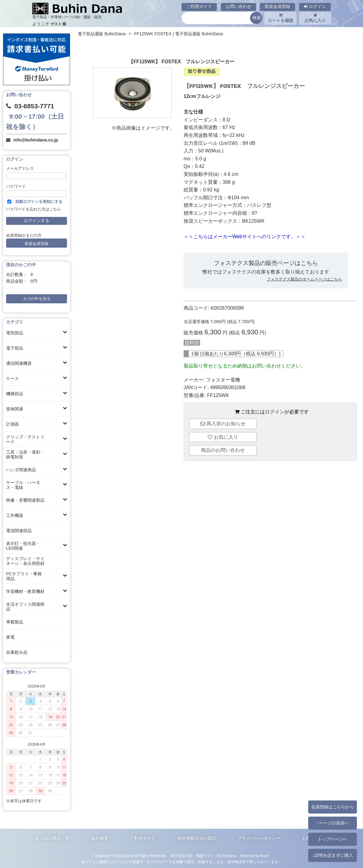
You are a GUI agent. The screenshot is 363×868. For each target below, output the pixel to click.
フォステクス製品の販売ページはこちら (266, 263)
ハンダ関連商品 (21, 470)
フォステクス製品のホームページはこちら (304, 279)
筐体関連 (15, 409)
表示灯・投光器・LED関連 (23, 546)
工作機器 (15, 515)
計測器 (12, 424)
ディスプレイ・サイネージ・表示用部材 (25, 561)
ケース (12, 378)
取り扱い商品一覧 (52, 838)
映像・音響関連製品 (25, 500)
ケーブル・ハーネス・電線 (23, 485)
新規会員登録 (277, 6)
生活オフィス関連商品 (25, 607)
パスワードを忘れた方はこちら (33, 209)
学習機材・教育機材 (25, 591)
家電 (10, 637)
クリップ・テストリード (25, 439)
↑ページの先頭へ (332, 823)
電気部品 (15, 333)
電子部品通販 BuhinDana (102, 34)
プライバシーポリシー (259, 838)
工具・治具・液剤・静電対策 (25, 455)
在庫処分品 (17, 652)
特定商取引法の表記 (197, 838)
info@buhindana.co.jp (36, 140)
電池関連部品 (19, 531)
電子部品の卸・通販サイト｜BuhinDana (203, 856)
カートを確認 (280, 18)
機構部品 (15, 394)
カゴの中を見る (37, 299)
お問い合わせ (238, 6)
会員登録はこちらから (333, 807)
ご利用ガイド (199, 6)
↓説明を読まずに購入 (332, 855)
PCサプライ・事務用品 (24, 576)
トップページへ (333, 839)
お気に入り (315, 18)
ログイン (315, 6)
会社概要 (100, 838)
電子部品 (15, 348)
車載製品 (15, 622)
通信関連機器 (19, 363)
